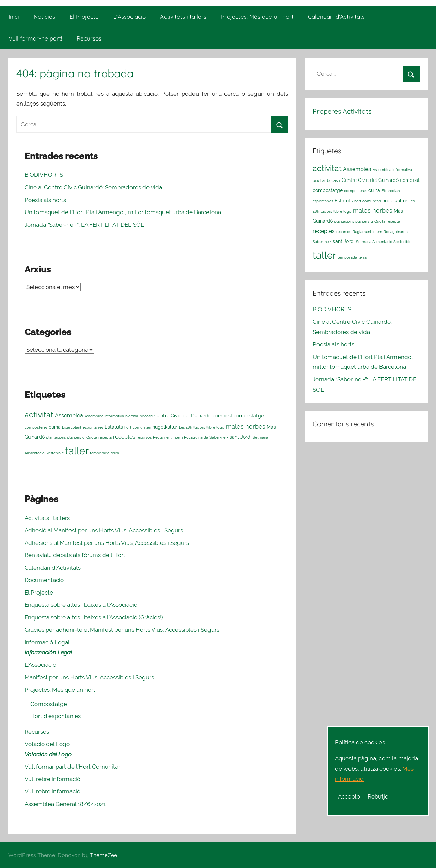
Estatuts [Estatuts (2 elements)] (114, 427)
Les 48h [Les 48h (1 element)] (185, 427)
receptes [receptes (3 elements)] (124, 437)
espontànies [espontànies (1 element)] (93, 427)
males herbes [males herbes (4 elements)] (246, 427)
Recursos (89, 38)
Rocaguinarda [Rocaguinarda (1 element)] (196, 437)
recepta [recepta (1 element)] (105, 437)
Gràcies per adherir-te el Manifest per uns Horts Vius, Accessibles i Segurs (122, 630)
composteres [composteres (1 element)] (36, 427)
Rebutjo (378, 796)
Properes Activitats (342, 111)
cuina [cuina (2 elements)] (55, 427)
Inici (14, 17)
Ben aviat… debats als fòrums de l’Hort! (76, 555)
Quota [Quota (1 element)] (92, 437)
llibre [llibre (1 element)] (211, 427)
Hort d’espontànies (56, 716)
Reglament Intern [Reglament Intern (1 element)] (168, 437)
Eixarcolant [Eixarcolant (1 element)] (72, 427)
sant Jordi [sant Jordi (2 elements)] (240, 437)
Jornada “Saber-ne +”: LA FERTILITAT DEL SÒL (84, 225)
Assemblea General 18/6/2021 (65, 804)
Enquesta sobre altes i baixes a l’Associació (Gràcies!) (94, 617)
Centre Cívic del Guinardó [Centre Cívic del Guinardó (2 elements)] (183, 416)
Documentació (44, 580)
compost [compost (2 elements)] (222, 416)
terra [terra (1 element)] (115, 453)
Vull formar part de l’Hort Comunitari (73, 767)
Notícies (44, 17)
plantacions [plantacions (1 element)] (56, 437)
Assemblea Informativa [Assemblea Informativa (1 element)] (104, 416)
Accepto (349, 796)
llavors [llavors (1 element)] (199, 427)
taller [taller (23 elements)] (77, 451)
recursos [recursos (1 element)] (144, 437)
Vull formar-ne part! (35, 38)
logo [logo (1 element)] (220, 427)
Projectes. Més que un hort (257, 17)
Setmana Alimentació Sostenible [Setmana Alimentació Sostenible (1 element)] (384, 242)
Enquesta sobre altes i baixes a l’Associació (81, 605)
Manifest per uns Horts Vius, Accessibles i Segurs (89, 677)
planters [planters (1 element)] (74, 437)
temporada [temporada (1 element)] (100, 453)
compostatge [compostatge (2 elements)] (249, 416)
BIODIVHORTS (44, 175)
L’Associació (130, 17)
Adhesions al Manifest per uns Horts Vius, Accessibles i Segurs (107, 543)
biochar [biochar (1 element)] (132, 416)
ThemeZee (104, 855)
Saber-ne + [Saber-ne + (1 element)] (219, 437)
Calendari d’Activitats (336, 17)
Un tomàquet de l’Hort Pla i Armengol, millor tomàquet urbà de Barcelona (123, 212)
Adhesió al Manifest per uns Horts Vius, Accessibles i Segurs (104, 530)
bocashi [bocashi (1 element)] (146, 416)
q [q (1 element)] (84, 437)
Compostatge (49, 704)
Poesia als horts (45, 200)
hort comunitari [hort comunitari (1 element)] (138, 427)
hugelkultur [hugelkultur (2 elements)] (165, 427)
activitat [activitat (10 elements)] (39, 415)
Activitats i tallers (183, 17)
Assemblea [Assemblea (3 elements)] (69, 416)
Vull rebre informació (52, 779)
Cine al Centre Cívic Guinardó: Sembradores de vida (93, 187)
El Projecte (84, 17)
